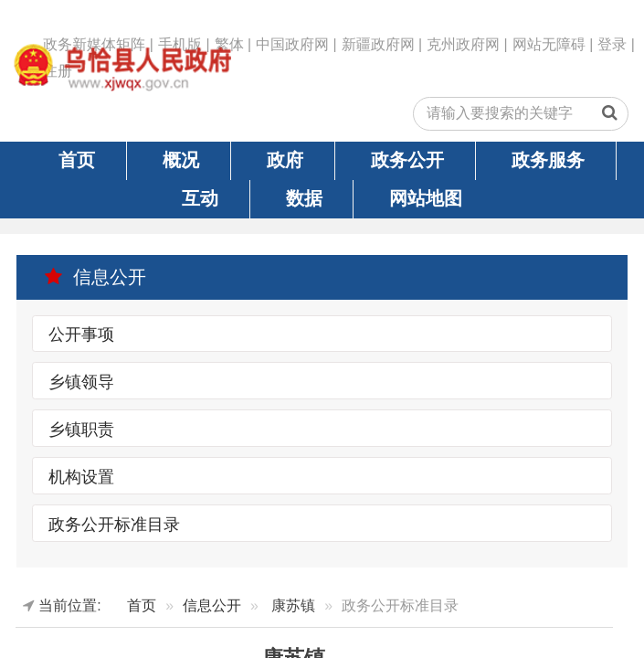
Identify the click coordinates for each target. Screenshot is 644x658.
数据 (304, 198)
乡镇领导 (81, 381)
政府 (285, 160)
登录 (612, 44)
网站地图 (426, 198)
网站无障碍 (549, 44)
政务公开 (407, 160)
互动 (200, 198)
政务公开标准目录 (114, 524)
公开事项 (81, 334)
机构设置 (81, 476)
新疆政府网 (378, 44)
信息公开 (95, 277)
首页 (77, 160)
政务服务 (548, 160)
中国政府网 (292, 44)
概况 (181, 160)
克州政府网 (463, 44)
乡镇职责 (81, 429)
